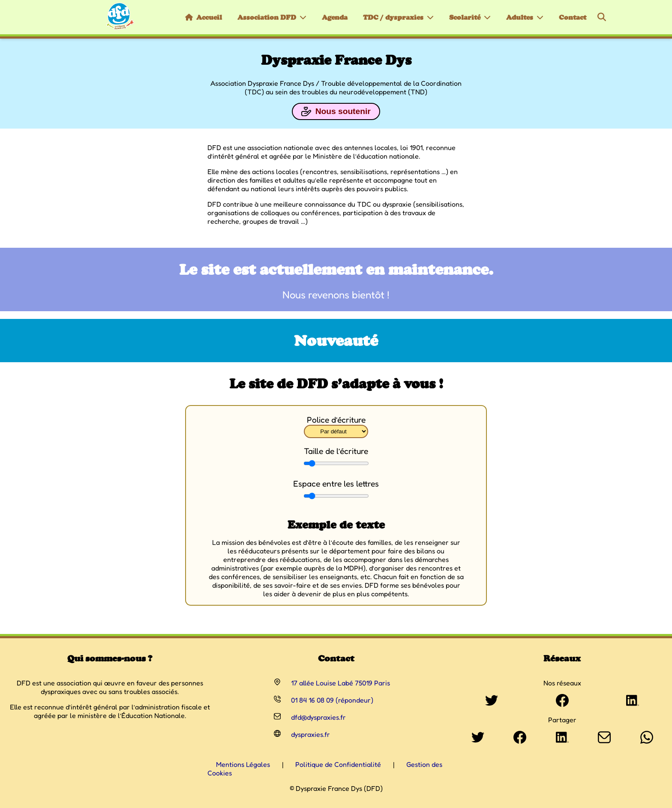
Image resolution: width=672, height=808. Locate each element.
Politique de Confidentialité (338, 764)
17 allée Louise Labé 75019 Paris (340, 683)
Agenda (335, 17)
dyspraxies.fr (310, 734)
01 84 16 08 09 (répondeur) (332, 700)
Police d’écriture (336, 420)
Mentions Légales (243, 764)
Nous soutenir (336, 111)
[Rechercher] (602, 17)
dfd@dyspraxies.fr (318, 717)
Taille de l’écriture (336, 451)
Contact (573, 17)
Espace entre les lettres (336, 484)
